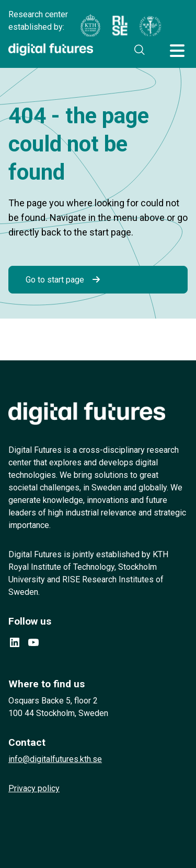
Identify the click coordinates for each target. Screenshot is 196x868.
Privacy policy (34, 788)
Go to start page (55, 280)
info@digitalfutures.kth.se (55, 759)
